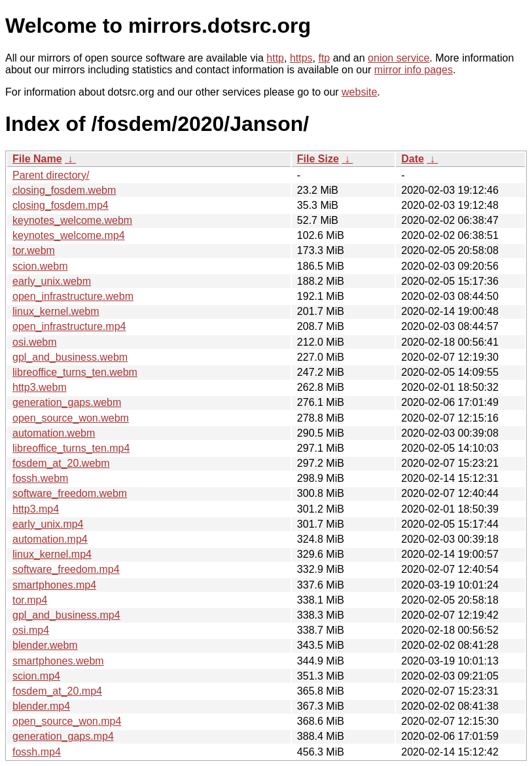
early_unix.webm (52, 281)
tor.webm (34, 250)
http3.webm (40, 387)
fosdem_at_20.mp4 (57, 691)
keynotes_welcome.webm (72, 220)
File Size (318, 159)
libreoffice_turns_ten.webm (75, 372)
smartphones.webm (58, 661)
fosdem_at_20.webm (61, 463)
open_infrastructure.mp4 (69, 326)
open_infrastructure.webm (73, 296)
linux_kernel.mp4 (52, 554)
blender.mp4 (41, 706)
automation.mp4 (50, 539)
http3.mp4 (36, 509)
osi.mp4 (31, 630)
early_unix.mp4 (48, 524)
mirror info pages (414, 70)
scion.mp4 (36, 676)
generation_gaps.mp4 (63, 736)
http (275, 58)
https (301, 58)
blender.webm (45, 645)
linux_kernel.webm (56, 311)
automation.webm (54, 433)
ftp (324, 58)
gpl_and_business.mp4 (66, 615)
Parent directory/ (51, 175)
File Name (37, 159)
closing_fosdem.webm (64, 190)
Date (413, 159)
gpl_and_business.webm (70, 357)
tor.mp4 (30, 600)
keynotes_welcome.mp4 (69, 235)
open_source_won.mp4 (67, 721)
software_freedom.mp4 (66, 569)
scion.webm (40, 266)
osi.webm (35, 342)
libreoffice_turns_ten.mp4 (71, 448)
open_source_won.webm (71, 418)
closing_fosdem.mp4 (61, 205)
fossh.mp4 (37, 752)
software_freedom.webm (70, 493)
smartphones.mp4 (54, 585)
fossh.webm (40, 478)
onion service (399, 58)
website (359, 92)
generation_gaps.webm (67, 402)
